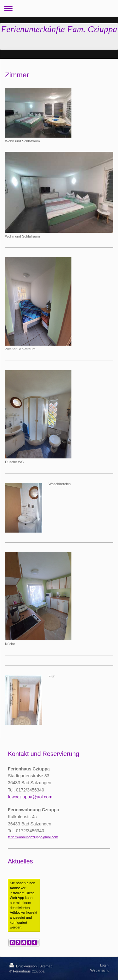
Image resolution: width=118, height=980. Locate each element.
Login (104, 965)
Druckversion (24, 966)
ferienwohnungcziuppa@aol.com (33, 837)
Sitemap (46, 966)
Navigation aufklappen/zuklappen (59, 8)
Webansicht (99, 970)
